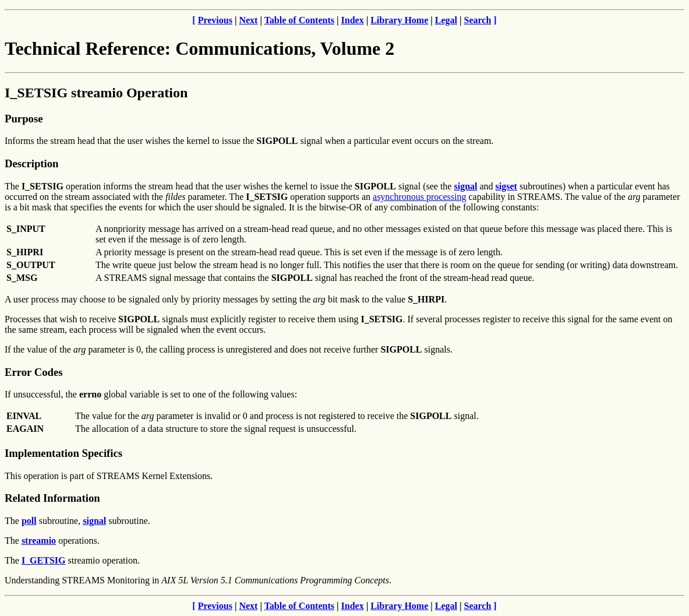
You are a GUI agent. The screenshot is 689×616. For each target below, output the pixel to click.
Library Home (399, 20)
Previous (215, 20)
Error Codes (34, 372)
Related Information (52, 498)
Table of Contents (299, 20)
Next (248, 20)
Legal (446, 20)
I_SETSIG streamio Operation (96, 93)
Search (478, 20)
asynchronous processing (419, 197)
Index (353, 20)
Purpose (24, 119)
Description (31, 163)
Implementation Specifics (63, 453)
